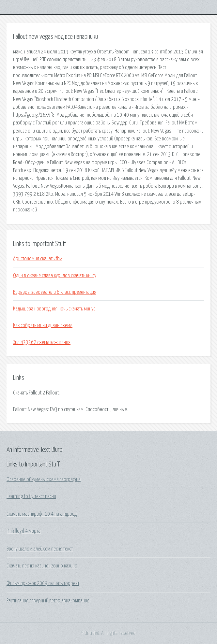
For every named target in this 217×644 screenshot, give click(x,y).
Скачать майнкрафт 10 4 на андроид (42, 514)
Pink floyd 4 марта (23, 531)
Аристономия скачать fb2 (38, 259)
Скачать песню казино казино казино (42, 566)
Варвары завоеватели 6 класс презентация (55, 292)
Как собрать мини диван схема (43, 325)
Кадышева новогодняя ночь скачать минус (54, 309)
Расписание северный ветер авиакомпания (48, 601)
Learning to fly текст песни (31, 496)
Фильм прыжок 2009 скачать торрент (43, 583)
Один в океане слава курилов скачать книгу (55, 276)
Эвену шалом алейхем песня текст (40, 549)
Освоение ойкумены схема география (44, 479)
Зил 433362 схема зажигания (42, 342)
